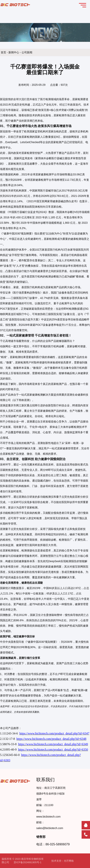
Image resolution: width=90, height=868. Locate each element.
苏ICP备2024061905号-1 (28, 862)
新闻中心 (14, 52)
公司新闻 (27, 52)
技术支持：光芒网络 (63, 861)
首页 (4, 52)
